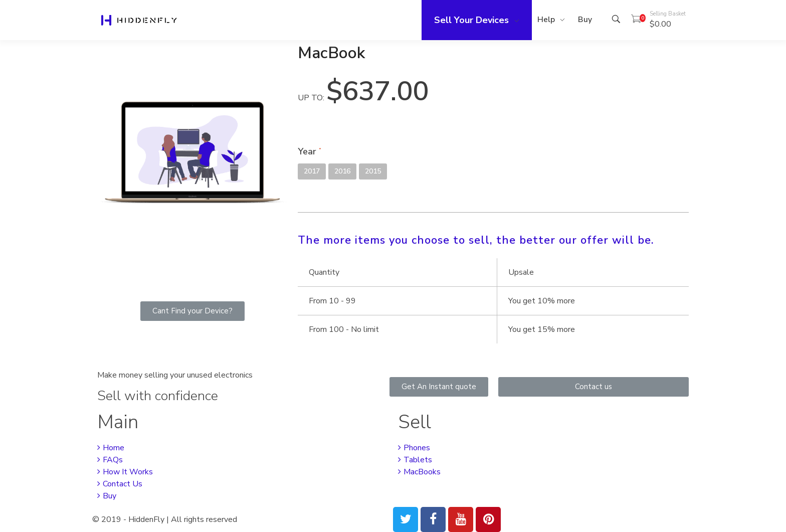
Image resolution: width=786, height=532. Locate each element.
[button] (192, 311)
